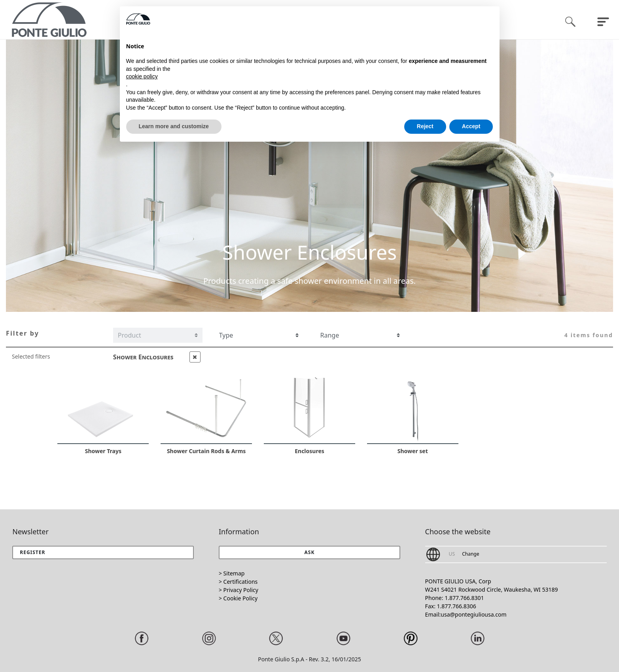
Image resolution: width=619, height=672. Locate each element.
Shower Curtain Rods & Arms (206, 451)
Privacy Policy (241, 590)
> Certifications (238, 582)
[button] (309, 552)
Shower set (413, 451)
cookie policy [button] (142, 76)
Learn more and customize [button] (174, 126)
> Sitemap (232, 573)
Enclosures (309, 451)
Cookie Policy (240, 598)
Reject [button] (425, 126)
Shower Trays (103, 451)
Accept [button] (471, 126)
